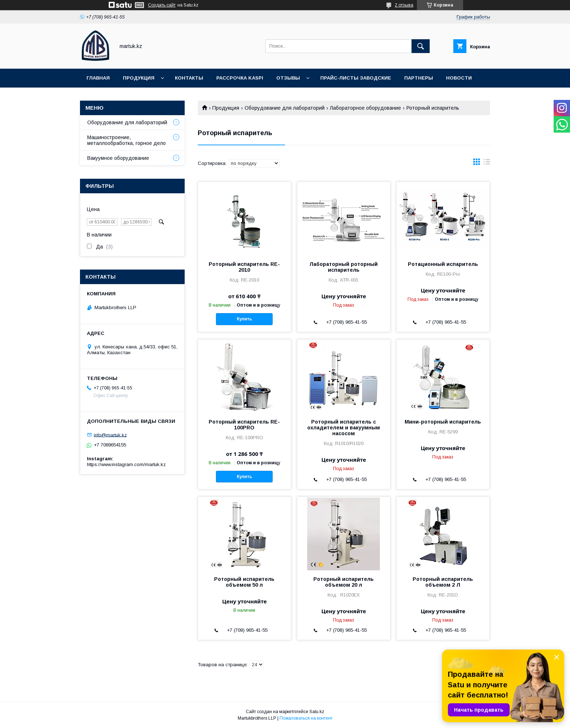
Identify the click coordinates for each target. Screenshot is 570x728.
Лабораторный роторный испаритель (344, 267)
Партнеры (419, 78)
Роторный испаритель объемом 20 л (344, 582)
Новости (459, 78)
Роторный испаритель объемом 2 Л (443, 582)
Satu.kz (317, 712)
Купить (244, 319)
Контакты (189, 78)
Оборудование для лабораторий (285, 108)
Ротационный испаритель (443, 264)
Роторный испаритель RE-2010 (244, 267)
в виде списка (487, 163)
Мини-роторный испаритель (443, 422)
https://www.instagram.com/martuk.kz (126, 464)
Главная (98, 78)
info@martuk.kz (110, 435)
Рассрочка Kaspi (240, 78)
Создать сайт (162, 5)
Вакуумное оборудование (118, 158)
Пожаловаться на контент (306, 718)
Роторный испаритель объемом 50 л (244, 582)
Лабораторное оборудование (365, 108)
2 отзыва (404, 5)
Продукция (139, 78)
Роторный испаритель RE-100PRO (244, 425)
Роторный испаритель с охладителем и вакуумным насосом (344, 428)
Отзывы (288, 78)
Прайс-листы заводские (356, 78)
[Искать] (421, 46)
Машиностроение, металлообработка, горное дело (127, 140)
